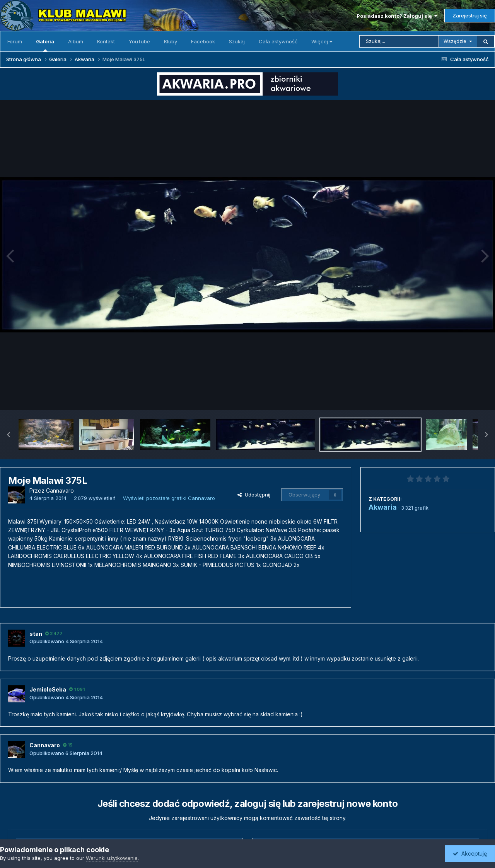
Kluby (171, 41)
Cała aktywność (278, 41)
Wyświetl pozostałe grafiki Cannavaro (169, 498)
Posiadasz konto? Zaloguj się (397, 16)
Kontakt (106, 41)
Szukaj (237, 41)
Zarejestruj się (470, 15)
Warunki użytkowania (112, 858)
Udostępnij (254, 495)
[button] (9, 435)
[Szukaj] (399, 41)
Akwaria (383, 507)
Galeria (45, 45)
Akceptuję (470, 853)
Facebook (203, 41)
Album (76, 41)
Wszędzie (455, 41)
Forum (15, 41)
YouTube (139, 41)
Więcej (322, 41)
